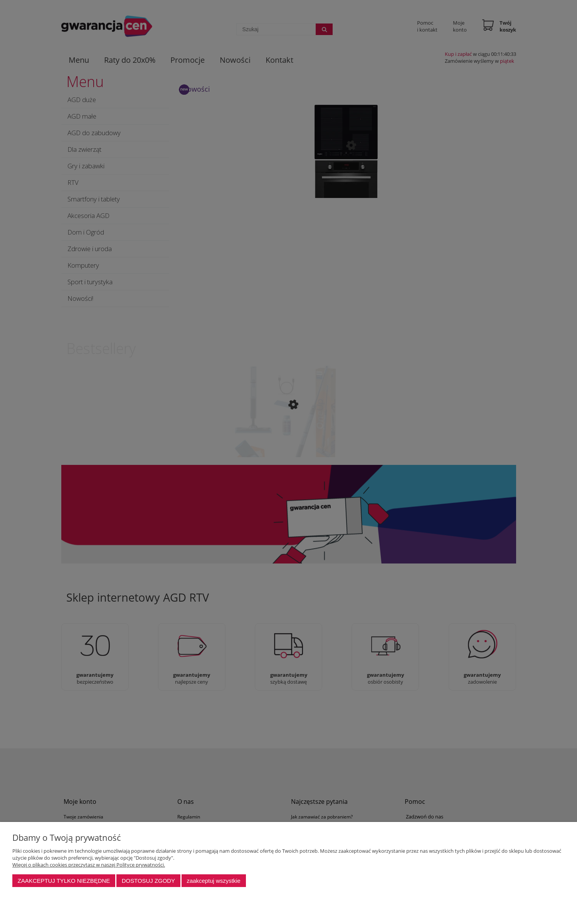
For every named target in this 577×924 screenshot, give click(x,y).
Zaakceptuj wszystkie (213, 881)
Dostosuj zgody (148, 881)
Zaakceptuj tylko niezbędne (64, 881)
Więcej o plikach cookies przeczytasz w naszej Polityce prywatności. (89, 865)
